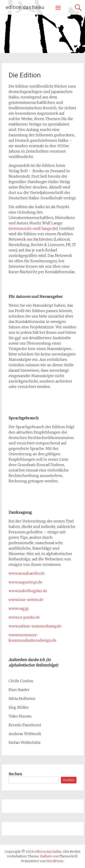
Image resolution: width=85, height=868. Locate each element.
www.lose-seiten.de (26, 600)
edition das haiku (25, 7)
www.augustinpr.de (25, 582)
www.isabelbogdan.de (28, 591)
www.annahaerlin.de (27, 573)
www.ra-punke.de (24, 617)
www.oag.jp (19, 608)
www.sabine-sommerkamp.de (35, 626)
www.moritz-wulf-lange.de (33, 228)
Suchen (15, 774)
